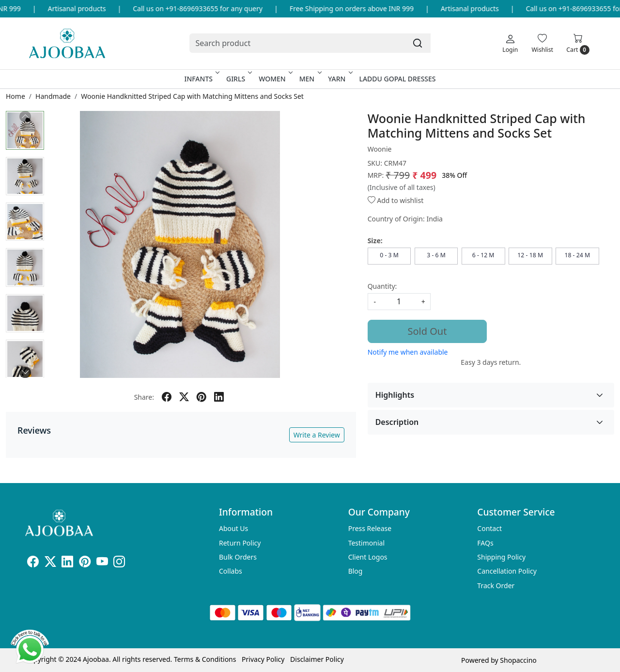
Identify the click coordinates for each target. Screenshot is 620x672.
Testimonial (366, 543)
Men (310, 79)
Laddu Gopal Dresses (397, 79)
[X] (50, 563)
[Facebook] (33, 563)
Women (275, 79)
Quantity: (382, 286)
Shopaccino (518, 660)
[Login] (510, 43)
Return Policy (240, 543)
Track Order (496, 586)
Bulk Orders (238, 557)
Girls (238, 79)
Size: (375, 241)
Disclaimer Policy (317, 659)
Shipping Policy (501, 557)
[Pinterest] (85, 563)
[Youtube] (102, 563)
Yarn (339, 79)
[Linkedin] (67, 563)
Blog (356, 571)
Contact (489, 528)
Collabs (231, 571)
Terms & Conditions (205, 659)
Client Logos (368, 557)
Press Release (370, 528)
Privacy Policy (263, 659)
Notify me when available (408, 352)
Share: (144, 397)
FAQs (485, 543)
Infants (201, 79)
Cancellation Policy (507, 571)
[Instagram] (119, 563)
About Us (233, 528)
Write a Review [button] (317, 435)
